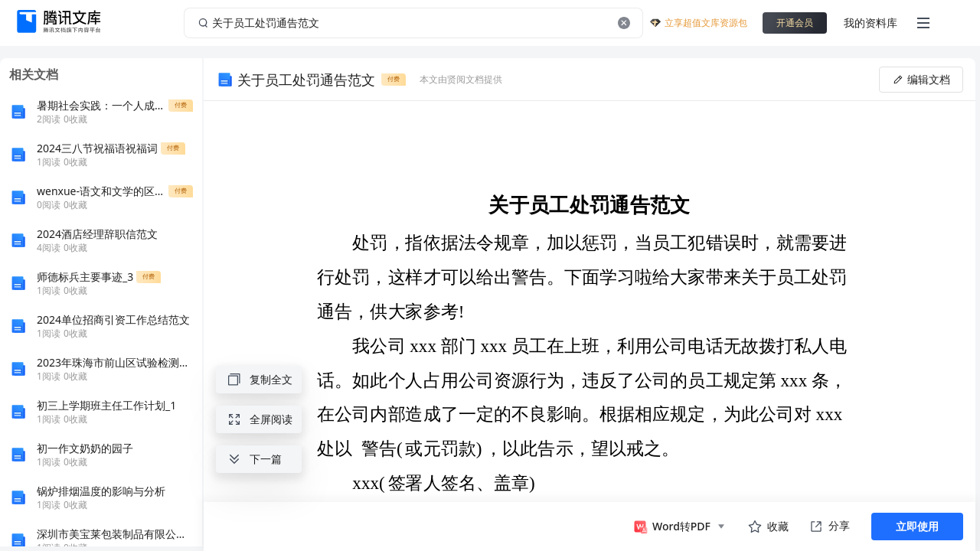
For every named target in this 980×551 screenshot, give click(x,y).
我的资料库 (871, 23)
